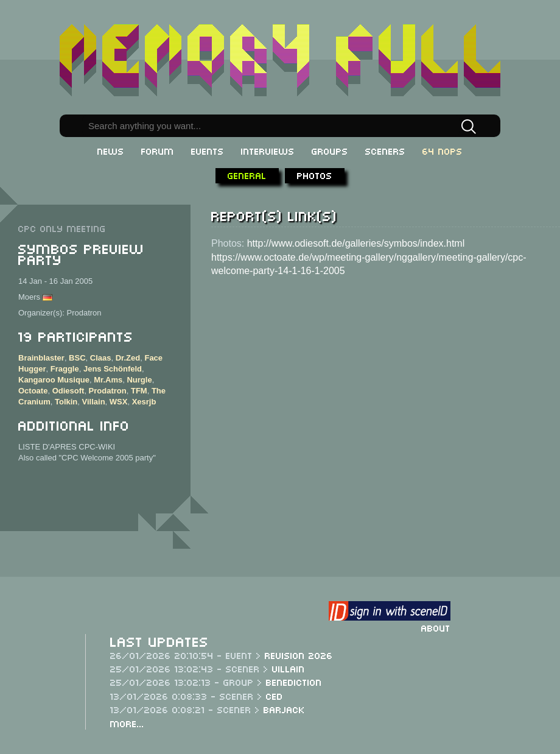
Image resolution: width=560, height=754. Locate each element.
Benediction (294, 682)
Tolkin (66, 402)
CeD (275, 696)
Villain (94, 402)
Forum (158, 150)
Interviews (268, 150)
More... (127, 723)
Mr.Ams (108, 380)
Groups (330, 150)
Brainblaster (41, 358)
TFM (139, 391)
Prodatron (108, 391)
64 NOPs (443, 150)
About (436, 627)
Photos (315, 175)
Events (208, 150)
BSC (77, 358)
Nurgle (139, 380)
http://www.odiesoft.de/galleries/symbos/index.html (356, 243)
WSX (119, 402)
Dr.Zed (128, 358)
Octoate (33, 391)
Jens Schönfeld (113, 369)
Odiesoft (68, 391)
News (111, 150)
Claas (101, 358)
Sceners (385, 150)
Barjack (284, 709)
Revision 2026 (299, 655)
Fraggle (65, 369)
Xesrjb (144, 402)
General (247, 175)
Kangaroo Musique (54, 380)
